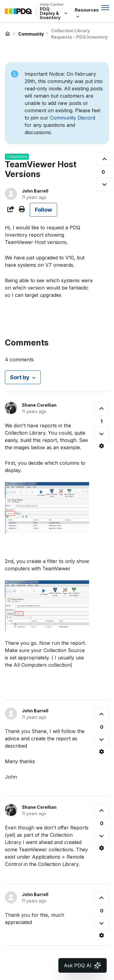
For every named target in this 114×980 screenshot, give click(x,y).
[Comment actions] (102, 446)
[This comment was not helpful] (102, 434)
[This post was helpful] (105, 159)
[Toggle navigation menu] (105, 8)
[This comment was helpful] (102, 409)
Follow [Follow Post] (43, 210)
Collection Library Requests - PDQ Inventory (79, 34)
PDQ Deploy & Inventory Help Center (8, 34)
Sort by (20, 377)
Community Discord (73, 118)
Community (31, 34)
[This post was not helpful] (105, 184)
